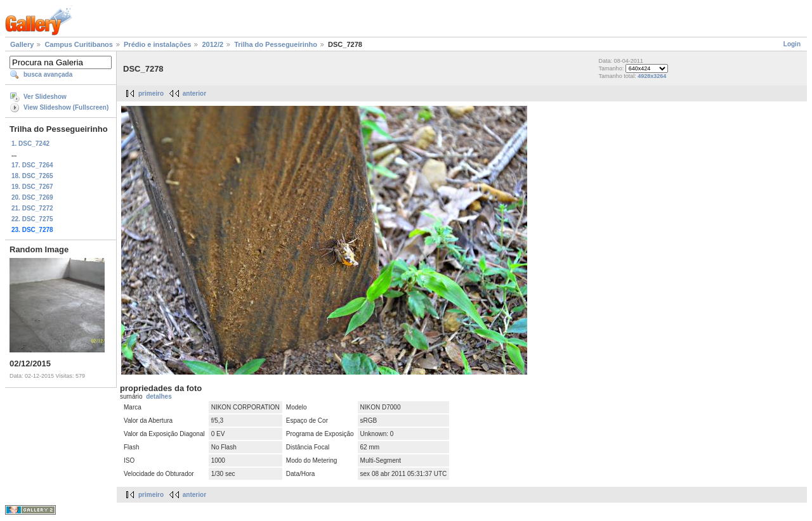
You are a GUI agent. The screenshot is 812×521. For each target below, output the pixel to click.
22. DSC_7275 (32, 219)
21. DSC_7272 (32, 208)
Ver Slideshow (45, 97)
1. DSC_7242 (30, 144)
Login (792, 44)
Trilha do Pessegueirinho (276, 44)
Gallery (22, 44)
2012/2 (213, 44)
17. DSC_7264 (32, 165)
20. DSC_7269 (32, 197)
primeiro (151, 93)
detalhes (159, 396)
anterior (194, 93)
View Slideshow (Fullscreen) (66, 107)
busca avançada (48, 74)
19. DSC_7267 (32, 187)
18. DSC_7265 (32, 176)
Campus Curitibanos (79, 44)
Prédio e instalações (157, 44)
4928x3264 (652, 76)
